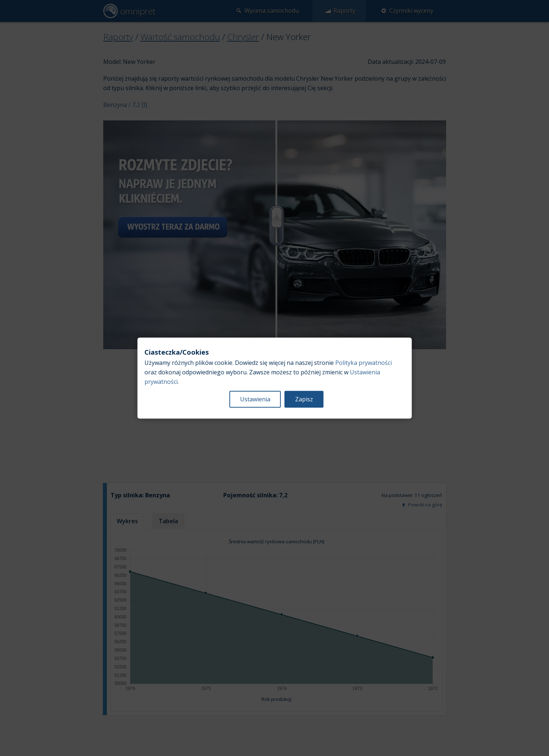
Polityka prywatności (364, 363)
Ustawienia (255, 399)
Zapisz (304, 399)
